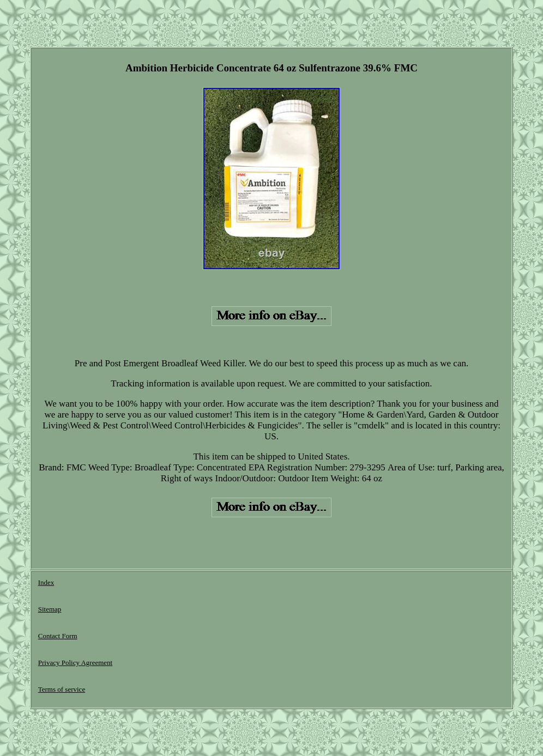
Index (46, 582)
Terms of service (62, 689)
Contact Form (58, 636)
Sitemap (50, 609)
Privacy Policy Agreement (75, 663)
